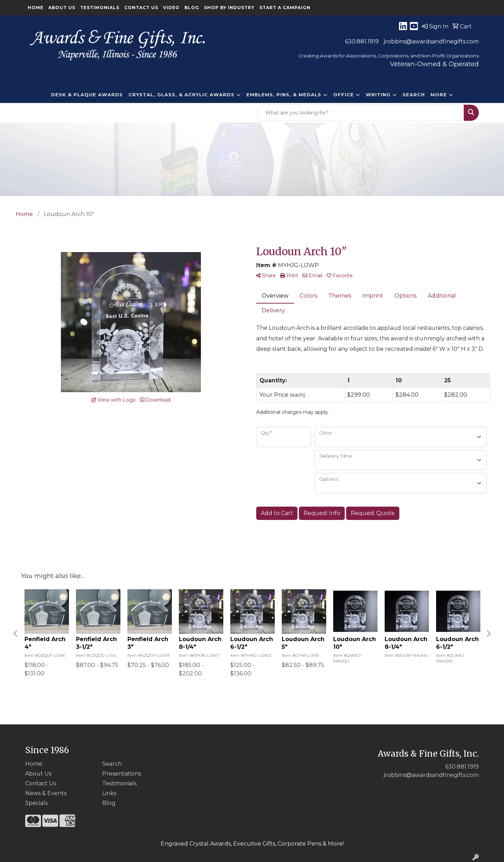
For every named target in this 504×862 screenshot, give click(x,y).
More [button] (439, 95)
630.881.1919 (362, 41)
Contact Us (141, 8)
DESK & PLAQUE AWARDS (87, 95)
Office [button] (344, 95)
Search (414, 95)
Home (36, 8)
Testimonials (100, 8)
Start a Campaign (285, 8)
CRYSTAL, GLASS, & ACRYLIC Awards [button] (181, 95)
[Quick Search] (360, 113)
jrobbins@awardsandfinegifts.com (431, 41)
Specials (36, 803)
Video (171, 8)
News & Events (46, 793)
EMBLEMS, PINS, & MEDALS (284, 95)
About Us (62, 8)
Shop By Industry (229, 8)
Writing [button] (378, 95)
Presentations (122, 774)
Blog (192, 8)
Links (109, 793)
